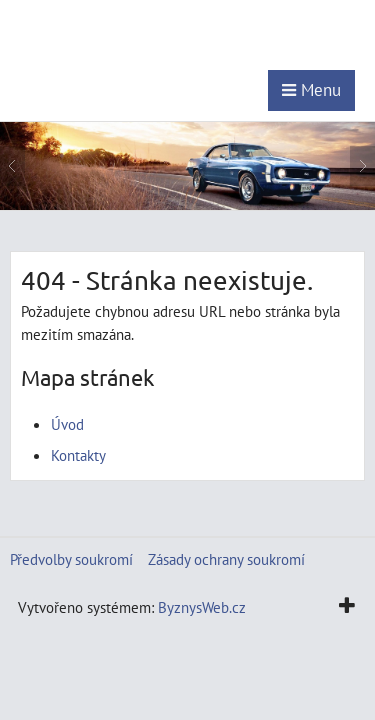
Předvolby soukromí (71, 559)
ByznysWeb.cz (202, 607)
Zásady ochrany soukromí (226, 559)
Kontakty (78, 455)
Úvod (67, 424)
